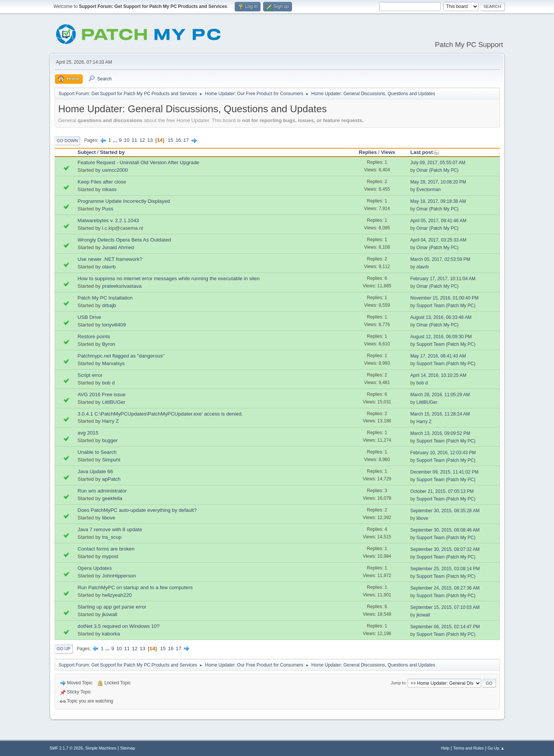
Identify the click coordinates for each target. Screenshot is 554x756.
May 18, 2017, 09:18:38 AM (438, 201)
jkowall (110, 614)
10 (127, 140)
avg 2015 (88, 433)
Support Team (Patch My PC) (446, 306)
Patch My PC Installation (105, 298)
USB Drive (89, 317)
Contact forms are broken (106, 549)
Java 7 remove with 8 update (110, 529)
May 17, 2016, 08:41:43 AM (438, 356)
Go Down (67, 141)
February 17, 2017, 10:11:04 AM (443, 279)
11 (134, 140)
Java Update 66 (95, 471)
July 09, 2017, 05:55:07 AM (438, 163)
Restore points (94, 336)
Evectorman (428, 190)
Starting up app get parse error (112, 607)
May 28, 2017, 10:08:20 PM (438, 182)
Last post (425, 152)
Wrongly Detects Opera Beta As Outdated (124, 240)
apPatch (111, 479)
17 (186, 140)
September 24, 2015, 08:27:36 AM (445, 588)
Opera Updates (95, 568)
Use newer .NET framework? (110, 259)
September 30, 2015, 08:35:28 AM (445, 511)
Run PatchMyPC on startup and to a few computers (135, 587)
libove (109, 518)
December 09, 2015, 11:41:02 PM (444, 472)
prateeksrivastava (122, 286)
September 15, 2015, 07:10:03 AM (445, 607)
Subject (87, 152)
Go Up (64, 649)
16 (178, 140)
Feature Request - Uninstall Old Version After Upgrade (139, 162)
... (116, 140)
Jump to (398, 683)
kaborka (111, 634)
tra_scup (112, 537)
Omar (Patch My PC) (437, 170)
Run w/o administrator (102, 491)
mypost (110, 556)
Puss (108, 209)
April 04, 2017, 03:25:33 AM (438, 240)
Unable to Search (97, 452)
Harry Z (110, 421)
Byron (109, 344)
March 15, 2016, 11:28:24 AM (440, 414)
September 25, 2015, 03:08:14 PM (445, 569)
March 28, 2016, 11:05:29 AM (440, 395)
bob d (108, 383)
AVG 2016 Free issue (102, 394)
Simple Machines (101, 748)
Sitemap (128, 748)
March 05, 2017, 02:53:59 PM (440, 259)
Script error (90, 375)
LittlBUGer (114, 402)
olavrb (109, 267)
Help (445, 748)
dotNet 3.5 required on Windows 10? (119, 626)
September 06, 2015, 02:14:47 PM (445, 627)
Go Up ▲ (496, 748)
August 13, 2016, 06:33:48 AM (441, 317)
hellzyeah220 (117, 595)
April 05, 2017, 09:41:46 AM (438, 221)
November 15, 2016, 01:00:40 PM (444, 298)
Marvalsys (113, 363)
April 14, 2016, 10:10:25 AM (438, 375)
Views (388, 152)
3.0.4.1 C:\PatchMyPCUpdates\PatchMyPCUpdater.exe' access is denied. (160, 414)
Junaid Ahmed (118, 247)
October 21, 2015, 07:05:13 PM (442, 491)
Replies (368, 152)
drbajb (109, 305)
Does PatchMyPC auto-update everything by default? (137, 510)
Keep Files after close (102, 182)
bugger (110, 440)
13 (150, 140)
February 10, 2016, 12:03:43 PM (443, 453)
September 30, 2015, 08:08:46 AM (445, 530)
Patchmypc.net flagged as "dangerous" (121, 356)
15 (170, 140)
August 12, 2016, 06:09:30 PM (441, 337)
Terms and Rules (468, 748)
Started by (112, 152)
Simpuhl (111, 460)
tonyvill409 (114, 325)
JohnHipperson (119, 576)
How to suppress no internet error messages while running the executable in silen (169, 278)
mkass (109, 189)
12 (142, 140)
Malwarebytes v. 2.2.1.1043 (108, 220)
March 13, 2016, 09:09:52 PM (440, 433)
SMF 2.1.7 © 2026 (66, 748)
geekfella (112, 498)
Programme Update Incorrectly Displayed (124, 201)
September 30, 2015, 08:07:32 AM (445, 549)
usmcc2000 (115, 170)
